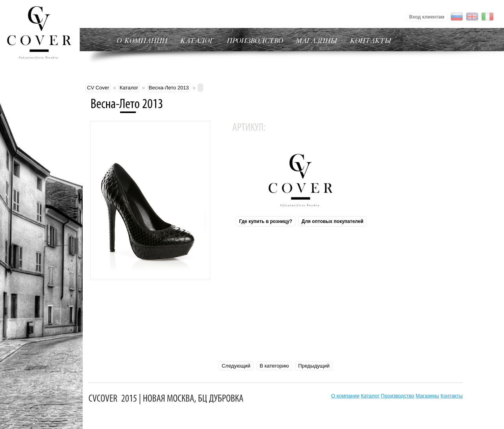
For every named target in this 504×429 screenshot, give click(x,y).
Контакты (452, 396)
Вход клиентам (427, 17)
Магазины (428, 396)
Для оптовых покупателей (333, 221)
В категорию (274, 366)
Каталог (129, 88)
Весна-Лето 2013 (169, 88)
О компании (345, 396)
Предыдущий (314, 366)
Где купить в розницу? (266, 221)
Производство (397, 396)
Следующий (236, 366)
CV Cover (98, 88)
